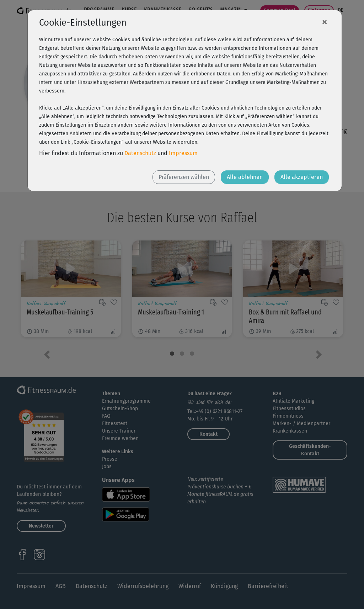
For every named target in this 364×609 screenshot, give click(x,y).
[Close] (325, 22)
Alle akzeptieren (302, 177)
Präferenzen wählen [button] (184, 177)
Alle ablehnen (245, 177)
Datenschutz (140, 153)
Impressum (183, 153)
